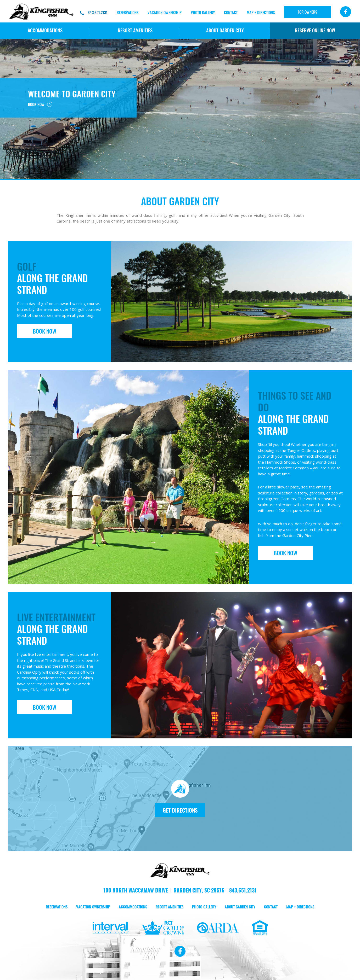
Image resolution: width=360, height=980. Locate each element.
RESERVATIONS (128, 12)
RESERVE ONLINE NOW (315, 30)
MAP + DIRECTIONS (261, 12)
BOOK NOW (40, 104)
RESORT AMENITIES (135, 30)
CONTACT (231, 12)
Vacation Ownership (165, 12)
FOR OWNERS (307, 12)
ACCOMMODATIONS (45, 30)
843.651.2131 (94, 13)
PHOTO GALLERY (203, 12)
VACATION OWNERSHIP (93, 907)
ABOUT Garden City (225, 30)
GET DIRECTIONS (180, 810)
